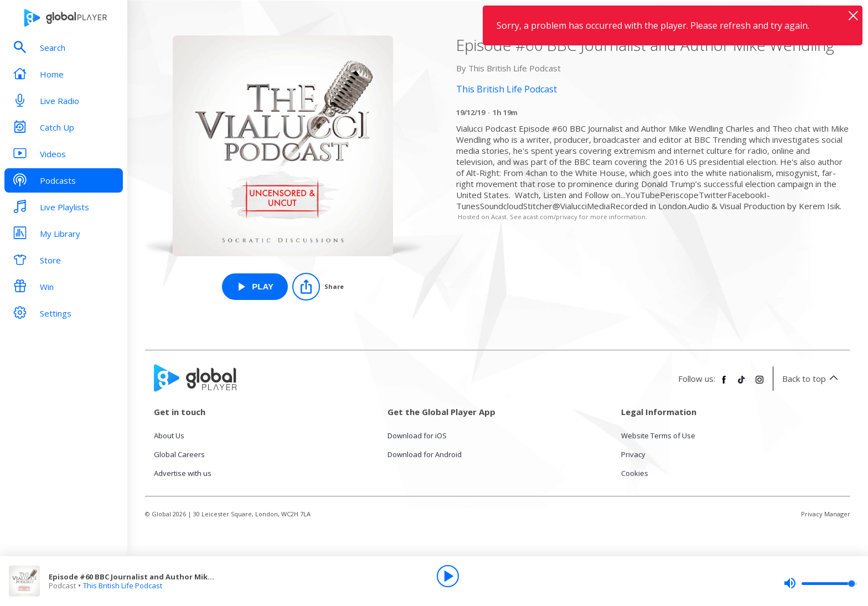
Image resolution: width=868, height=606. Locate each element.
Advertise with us (183, 473)
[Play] (448, 576)
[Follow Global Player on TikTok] (742, 384)
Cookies (635, 473)
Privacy (633, 454)
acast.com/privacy (550, 217)
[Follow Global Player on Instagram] (759, 384)
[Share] (318, 287)
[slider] (820, 583)
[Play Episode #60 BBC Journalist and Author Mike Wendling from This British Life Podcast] (255, 287)
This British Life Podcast (123, 586)
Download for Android (425, 454)
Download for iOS (417, 436)
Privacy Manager (826, 514)
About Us (169, 436)
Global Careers (179, 454)
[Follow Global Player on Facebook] (724, 384)
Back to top (812, 379)
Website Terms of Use (658, 436)
